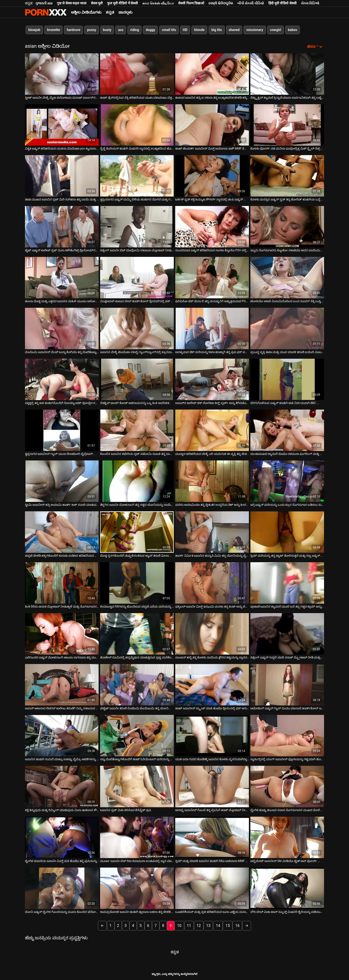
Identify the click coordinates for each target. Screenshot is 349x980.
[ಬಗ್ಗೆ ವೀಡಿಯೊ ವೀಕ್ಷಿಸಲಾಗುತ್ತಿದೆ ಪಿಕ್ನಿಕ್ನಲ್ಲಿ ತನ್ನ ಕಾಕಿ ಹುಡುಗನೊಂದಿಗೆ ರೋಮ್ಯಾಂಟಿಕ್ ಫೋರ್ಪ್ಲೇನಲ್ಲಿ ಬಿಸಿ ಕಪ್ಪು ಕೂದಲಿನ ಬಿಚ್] (62, 379)
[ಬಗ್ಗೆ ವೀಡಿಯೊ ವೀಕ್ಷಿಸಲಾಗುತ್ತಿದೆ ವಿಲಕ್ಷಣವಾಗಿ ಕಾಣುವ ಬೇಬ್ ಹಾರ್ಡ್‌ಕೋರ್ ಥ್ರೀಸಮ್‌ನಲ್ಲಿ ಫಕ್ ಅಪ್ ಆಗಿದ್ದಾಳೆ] (137, 277)
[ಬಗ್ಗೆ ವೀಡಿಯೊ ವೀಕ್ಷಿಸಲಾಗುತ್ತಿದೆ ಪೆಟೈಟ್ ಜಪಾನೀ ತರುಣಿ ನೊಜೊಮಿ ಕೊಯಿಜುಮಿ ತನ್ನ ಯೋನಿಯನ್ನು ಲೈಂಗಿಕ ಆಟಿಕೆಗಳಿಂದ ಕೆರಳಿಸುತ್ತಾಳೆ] (137, 684)
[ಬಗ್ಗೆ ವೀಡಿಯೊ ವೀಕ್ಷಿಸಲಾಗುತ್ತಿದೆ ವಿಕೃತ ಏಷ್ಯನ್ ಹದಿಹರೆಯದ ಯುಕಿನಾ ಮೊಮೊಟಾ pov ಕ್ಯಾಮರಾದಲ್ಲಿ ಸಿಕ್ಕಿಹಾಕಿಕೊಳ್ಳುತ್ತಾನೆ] (62, 124)
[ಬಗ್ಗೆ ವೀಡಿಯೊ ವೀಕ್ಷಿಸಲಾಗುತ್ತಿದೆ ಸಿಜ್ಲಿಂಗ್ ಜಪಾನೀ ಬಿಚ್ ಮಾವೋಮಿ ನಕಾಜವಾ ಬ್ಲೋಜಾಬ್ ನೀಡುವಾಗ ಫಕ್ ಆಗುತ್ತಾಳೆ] (137, 226)
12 (199, 925)
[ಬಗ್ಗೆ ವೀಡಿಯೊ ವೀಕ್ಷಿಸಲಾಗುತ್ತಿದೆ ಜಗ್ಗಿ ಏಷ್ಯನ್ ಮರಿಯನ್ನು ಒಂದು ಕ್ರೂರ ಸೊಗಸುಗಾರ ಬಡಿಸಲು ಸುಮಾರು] (287, 481)
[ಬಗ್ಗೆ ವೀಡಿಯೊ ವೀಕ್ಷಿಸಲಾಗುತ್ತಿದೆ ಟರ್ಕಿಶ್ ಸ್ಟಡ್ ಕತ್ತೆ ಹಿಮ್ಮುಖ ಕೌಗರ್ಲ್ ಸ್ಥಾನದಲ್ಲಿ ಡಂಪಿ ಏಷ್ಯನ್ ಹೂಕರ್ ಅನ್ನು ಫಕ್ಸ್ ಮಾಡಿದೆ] (212, 175)
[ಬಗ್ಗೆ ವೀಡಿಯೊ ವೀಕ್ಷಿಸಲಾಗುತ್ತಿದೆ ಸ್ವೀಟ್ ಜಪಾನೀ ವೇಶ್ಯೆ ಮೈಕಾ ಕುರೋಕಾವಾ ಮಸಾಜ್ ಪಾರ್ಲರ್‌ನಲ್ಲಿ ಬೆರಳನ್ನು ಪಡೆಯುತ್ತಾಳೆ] (62, 74)
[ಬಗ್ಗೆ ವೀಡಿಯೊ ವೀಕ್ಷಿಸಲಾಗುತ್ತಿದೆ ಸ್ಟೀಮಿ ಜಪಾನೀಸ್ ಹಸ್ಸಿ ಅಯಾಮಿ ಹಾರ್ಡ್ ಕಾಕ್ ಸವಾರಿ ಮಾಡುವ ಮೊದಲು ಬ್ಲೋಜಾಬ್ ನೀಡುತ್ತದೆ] (62, 481)
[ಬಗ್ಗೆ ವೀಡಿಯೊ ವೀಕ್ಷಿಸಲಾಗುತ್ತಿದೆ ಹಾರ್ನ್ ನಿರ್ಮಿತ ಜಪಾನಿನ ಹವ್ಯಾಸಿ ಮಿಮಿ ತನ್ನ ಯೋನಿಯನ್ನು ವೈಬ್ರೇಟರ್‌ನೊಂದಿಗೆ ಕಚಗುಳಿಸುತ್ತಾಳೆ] (212, 532)
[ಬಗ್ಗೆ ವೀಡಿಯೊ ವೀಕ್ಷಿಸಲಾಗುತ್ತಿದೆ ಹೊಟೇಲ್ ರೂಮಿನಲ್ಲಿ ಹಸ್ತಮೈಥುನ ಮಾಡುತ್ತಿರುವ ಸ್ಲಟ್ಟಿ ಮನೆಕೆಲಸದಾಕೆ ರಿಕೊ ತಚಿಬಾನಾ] (137, 633)
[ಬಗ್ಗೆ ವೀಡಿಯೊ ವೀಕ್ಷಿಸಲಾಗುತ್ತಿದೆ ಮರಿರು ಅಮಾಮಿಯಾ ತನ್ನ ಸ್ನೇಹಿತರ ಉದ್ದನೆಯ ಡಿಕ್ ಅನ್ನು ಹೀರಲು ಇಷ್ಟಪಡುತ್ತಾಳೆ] (212, 481)
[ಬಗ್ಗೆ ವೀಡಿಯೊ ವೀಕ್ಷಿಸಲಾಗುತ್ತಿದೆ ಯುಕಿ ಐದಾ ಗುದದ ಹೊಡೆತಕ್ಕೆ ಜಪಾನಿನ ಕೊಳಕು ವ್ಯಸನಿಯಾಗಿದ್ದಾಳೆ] (212, 735)
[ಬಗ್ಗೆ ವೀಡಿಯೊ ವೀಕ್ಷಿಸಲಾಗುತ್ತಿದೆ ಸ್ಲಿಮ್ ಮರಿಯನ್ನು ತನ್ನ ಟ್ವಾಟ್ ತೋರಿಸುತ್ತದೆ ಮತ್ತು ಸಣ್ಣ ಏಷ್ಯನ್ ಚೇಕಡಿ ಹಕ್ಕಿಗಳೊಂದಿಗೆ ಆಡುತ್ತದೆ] (287, 532)
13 (208, 925)
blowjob (34, 30)
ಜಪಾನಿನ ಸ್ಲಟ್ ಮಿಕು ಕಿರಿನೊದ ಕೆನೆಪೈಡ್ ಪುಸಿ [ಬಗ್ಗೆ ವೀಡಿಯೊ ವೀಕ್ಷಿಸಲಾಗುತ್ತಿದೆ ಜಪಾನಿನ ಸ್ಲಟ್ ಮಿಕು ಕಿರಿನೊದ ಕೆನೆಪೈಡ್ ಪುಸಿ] (126, 810)
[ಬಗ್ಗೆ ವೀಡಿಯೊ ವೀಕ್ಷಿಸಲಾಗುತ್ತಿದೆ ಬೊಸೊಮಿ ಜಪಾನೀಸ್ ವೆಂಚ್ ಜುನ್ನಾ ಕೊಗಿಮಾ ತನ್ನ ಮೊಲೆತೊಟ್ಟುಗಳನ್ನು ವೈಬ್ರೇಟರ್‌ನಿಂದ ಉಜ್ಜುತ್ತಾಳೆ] (62, 328)
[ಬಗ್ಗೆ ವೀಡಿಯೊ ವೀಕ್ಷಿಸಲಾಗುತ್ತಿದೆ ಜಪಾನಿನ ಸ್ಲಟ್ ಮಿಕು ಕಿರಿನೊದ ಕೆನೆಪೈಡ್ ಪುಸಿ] (137, 786)
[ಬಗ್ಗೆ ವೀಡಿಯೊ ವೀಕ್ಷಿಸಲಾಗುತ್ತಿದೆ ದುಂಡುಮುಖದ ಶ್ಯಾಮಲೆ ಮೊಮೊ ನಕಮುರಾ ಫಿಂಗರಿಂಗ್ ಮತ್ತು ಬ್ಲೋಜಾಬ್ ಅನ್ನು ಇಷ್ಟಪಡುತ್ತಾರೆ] (287, 430)
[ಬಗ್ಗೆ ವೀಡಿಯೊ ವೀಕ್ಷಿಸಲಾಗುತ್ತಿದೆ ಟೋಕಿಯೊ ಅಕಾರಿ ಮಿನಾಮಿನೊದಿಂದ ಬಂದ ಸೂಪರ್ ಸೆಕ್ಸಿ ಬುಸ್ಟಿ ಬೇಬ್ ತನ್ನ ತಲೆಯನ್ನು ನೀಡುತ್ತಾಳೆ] (287, 277)
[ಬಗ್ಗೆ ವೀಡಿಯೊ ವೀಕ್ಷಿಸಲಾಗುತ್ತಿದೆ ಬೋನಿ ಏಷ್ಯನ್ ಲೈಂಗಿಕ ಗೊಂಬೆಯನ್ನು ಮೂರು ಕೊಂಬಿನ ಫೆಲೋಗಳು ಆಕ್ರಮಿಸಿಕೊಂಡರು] (62, 888)
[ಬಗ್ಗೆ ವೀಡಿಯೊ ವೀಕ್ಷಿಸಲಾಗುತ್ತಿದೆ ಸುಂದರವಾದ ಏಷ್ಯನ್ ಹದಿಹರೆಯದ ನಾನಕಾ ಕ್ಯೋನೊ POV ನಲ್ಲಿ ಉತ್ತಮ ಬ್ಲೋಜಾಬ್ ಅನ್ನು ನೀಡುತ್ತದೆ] (212, 226)
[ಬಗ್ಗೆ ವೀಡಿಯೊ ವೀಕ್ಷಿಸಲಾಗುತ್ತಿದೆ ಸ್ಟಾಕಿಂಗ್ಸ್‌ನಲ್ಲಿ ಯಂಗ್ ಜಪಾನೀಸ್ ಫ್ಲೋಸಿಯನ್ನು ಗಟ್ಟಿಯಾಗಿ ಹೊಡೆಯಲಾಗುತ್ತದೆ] (287, 735)
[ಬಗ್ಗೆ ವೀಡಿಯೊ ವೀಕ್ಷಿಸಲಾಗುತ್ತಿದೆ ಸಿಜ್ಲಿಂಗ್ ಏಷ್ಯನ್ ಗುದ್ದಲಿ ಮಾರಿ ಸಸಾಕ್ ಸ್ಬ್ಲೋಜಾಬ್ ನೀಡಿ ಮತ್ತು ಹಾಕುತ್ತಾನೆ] (287, 633)
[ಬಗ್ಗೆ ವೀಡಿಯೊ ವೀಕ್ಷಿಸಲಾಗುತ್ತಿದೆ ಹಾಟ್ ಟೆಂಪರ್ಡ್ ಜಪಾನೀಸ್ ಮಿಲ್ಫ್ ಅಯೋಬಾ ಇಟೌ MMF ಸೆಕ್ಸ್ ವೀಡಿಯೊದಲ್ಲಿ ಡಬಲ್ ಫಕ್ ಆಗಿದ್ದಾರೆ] (212, 124)
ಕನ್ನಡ (110, 12)
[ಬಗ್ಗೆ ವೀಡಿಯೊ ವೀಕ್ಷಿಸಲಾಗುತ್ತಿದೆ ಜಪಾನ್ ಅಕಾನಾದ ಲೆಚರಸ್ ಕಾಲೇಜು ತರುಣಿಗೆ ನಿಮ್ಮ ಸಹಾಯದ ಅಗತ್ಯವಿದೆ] (62, 684)
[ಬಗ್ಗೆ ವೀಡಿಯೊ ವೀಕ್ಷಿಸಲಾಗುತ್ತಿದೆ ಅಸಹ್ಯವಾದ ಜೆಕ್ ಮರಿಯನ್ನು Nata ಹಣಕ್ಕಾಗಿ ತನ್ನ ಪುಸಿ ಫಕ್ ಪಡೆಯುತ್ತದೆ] (212, 328)
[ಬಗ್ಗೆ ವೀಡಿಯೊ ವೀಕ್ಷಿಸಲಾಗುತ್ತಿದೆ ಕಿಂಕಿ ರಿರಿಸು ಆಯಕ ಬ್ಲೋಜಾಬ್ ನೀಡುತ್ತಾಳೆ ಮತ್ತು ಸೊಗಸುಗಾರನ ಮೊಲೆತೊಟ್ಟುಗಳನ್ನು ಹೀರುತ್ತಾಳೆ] (62, 582)
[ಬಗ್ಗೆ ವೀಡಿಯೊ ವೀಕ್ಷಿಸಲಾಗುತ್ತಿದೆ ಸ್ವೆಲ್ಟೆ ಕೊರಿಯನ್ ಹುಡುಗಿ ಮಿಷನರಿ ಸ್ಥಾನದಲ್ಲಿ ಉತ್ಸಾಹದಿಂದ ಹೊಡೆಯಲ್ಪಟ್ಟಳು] (137, 124)
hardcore (73, 30)
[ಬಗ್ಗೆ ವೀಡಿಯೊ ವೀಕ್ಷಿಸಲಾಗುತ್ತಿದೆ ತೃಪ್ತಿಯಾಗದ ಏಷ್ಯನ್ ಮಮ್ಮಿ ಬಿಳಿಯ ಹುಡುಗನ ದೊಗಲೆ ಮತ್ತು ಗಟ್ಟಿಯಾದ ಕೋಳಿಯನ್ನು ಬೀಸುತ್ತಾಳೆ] (137, 175)
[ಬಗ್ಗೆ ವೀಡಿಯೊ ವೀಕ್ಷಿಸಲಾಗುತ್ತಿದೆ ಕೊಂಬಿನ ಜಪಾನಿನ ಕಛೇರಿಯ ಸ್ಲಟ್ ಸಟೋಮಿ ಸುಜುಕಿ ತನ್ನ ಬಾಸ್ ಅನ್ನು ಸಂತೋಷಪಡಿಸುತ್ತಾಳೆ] (137, 430)
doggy (150, 30)
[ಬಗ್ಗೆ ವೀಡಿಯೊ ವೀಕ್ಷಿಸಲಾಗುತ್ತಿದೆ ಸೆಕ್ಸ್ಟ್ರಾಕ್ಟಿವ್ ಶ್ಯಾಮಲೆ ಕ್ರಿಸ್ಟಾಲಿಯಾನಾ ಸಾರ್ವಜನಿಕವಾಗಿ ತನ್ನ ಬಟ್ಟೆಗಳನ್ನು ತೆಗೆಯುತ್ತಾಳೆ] (287, 74)
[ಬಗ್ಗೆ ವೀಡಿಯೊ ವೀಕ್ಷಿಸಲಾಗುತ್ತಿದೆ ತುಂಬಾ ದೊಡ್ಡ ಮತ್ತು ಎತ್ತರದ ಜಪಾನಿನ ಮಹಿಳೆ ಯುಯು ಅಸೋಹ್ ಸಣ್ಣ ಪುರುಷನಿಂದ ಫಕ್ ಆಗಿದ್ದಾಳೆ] (62, 277)
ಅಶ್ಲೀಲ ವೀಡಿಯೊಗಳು (86, 12)
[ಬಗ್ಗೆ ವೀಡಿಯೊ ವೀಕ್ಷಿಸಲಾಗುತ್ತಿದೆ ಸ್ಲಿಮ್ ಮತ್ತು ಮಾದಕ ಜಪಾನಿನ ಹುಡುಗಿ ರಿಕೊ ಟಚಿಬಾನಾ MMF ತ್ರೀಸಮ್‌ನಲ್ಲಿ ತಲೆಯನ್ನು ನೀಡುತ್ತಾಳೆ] (212, 837)
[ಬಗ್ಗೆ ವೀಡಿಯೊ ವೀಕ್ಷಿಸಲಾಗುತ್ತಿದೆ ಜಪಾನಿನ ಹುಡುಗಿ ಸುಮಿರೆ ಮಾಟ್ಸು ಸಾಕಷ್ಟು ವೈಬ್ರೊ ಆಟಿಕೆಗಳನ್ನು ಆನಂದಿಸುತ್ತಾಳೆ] (62, 735)
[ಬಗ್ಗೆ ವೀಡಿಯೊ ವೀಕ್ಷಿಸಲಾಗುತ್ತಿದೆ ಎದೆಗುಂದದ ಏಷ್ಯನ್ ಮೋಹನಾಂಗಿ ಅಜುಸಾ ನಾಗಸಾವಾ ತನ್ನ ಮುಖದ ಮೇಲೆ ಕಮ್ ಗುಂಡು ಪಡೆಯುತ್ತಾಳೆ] (62, 633)
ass (121, 30)
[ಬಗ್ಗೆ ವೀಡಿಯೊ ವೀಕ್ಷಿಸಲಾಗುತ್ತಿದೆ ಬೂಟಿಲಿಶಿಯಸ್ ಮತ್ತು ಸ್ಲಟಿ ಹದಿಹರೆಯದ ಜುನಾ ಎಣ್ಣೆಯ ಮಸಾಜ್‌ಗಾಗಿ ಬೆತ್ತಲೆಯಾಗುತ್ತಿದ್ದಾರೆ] (212, 888)
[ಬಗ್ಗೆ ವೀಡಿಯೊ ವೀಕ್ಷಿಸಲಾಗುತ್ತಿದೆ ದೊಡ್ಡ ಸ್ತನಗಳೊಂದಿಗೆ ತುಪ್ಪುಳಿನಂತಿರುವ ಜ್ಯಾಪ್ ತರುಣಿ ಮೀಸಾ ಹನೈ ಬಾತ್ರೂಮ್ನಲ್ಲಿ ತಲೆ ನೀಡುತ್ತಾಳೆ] (137, 532)
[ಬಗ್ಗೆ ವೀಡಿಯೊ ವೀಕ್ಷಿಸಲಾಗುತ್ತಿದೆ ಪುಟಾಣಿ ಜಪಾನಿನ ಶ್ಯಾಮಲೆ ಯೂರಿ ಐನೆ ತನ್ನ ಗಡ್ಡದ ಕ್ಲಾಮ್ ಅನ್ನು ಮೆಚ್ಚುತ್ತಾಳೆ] (287, 582)
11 (189, 925)
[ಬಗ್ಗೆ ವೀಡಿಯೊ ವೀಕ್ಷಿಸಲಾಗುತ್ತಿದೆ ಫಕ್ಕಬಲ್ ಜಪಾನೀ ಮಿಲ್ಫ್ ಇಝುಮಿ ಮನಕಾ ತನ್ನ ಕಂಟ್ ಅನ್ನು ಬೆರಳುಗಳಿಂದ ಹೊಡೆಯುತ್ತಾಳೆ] (212, 582)
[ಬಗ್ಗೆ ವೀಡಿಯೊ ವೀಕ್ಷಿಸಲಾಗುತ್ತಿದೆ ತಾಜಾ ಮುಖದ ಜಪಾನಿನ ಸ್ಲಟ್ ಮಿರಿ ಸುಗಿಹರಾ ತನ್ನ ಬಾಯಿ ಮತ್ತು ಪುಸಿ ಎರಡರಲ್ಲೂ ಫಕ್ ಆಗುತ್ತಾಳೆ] (62, 175)
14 (218, 925)
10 (179, 925)
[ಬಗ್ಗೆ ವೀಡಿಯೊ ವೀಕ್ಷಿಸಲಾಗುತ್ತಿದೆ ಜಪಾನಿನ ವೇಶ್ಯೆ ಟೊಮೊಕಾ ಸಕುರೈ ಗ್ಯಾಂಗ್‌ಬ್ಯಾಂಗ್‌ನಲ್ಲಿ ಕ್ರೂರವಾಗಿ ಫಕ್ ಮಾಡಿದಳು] (137, 328)
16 (237, 925)
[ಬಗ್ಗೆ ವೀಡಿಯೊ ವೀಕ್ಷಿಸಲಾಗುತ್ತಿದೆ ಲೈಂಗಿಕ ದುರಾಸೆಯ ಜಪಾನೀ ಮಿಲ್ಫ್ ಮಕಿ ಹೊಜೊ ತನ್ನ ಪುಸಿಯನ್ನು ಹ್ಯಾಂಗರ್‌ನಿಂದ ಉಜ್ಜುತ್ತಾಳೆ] (62, 837)
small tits (169, 30)
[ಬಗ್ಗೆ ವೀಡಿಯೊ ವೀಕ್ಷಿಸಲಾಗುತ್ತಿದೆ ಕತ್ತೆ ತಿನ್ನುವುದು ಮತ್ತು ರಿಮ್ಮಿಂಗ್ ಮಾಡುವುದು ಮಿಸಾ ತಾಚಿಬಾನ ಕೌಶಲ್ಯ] (62, 786)
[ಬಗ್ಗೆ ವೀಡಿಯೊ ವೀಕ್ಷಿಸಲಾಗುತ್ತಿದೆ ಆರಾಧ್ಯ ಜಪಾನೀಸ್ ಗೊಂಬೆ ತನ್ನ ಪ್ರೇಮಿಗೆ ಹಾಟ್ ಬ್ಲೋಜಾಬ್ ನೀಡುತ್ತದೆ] (212, 786)
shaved (234, 30)
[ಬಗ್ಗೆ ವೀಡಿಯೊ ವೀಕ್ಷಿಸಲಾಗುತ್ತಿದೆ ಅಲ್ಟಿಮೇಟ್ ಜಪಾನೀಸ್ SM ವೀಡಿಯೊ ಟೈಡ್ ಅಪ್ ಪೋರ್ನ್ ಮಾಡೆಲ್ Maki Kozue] (287, 837)
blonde (199, 30)
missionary (255, 30)
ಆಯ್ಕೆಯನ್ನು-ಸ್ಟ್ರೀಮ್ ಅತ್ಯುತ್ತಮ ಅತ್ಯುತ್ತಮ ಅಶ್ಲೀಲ (46, 12)
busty (107, 30)
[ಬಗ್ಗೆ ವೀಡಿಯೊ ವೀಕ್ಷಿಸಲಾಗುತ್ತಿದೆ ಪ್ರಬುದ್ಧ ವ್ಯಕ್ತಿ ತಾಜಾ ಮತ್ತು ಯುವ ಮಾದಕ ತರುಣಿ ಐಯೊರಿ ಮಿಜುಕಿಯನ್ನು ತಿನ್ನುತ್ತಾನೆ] (287, 328)
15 (228, 925)
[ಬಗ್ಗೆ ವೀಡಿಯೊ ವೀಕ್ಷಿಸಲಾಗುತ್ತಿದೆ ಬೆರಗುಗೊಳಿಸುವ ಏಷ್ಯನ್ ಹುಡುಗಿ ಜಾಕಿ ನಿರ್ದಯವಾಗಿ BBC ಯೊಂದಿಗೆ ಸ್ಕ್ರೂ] (287, 379)
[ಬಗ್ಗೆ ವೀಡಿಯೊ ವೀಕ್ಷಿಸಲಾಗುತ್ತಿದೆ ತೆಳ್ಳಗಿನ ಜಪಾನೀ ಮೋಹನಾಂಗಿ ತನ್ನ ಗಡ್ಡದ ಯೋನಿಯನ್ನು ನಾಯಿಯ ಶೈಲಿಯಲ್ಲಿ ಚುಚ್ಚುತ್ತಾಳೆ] (137, 481)
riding (135, 30)
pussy (91, 30)
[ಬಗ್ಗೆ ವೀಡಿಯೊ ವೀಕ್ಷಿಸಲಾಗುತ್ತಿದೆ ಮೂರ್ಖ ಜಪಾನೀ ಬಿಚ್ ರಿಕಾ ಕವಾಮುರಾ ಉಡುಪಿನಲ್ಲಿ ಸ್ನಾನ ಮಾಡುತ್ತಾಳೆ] (137, 837)
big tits (217, 30)
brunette (53, 30)
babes (293, 30)
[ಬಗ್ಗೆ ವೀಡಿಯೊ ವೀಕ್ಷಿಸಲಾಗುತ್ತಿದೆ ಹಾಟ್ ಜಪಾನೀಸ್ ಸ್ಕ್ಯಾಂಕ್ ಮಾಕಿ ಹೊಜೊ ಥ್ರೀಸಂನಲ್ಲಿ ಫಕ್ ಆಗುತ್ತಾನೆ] (212, 684)
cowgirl (276, 30)
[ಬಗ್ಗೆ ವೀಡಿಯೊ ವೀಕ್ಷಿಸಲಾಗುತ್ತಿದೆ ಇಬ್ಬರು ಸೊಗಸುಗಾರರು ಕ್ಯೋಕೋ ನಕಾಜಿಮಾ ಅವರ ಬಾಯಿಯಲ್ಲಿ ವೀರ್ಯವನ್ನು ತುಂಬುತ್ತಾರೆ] (287, 226)
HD (185, 30)
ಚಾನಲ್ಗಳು (126, 12)
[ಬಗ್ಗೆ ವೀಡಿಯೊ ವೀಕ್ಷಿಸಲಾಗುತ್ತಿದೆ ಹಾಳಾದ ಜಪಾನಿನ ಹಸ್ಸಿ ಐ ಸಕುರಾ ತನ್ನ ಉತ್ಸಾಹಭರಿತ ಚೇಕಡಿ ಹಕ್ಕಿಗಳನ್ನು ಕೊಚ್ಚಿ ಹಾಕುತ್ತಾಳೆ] (212, 74)
